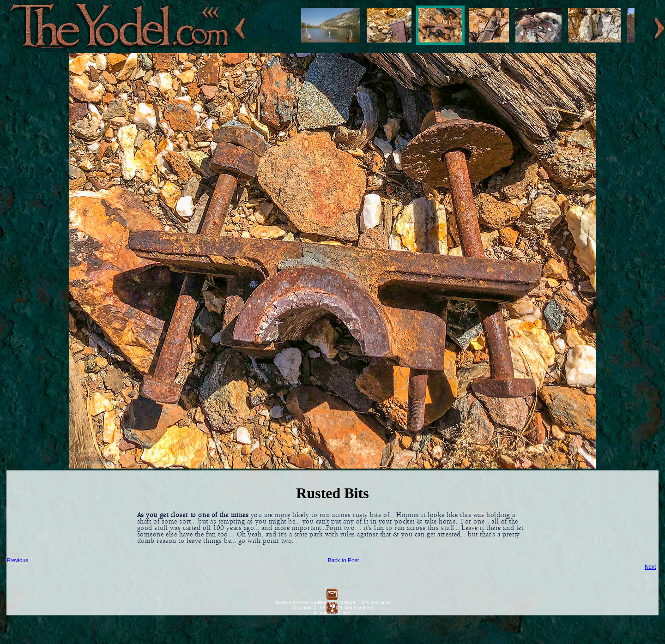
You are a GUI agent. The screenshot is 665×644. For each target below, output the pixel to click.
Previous (17, 560)
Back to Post (343, 560)
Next (650, 567)
